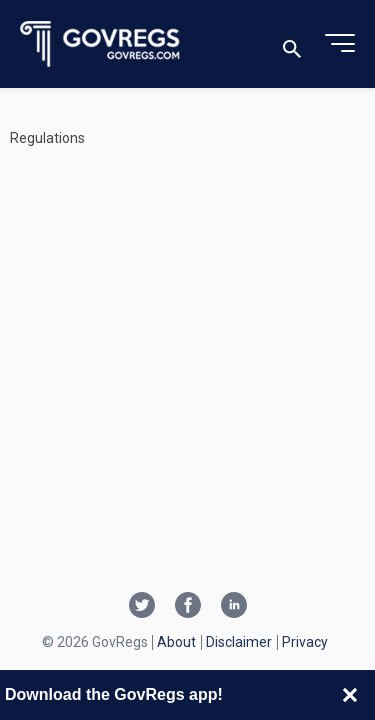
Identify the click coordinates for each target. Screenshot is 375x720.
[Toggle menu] (340, 44)
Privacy (305, 642)
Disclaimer (239, 642)
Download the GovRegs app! (114, 694)
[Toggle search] (292, 44)
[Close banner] (350, 695)
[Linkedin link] (234, 607)
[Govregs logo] (100, 44)
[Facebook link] (188, 607)
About (176, 642)
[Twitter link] (142, 607)
